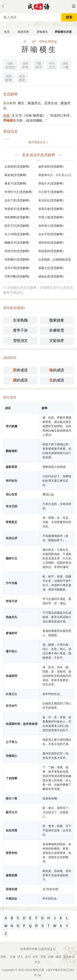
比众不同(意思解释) (51, 234)
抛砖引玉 (11, 558)
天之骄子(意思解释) (51, 192)
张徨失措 (11, 889)
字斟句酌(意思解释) (17, 276)
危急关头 (11, 617)
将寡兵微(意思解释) (51, 209)
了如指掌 (11, 778)
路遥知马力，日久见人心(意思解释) (55, 175)
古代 (52, 65)
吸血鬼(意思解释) (16, 175)
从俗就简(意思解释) (17, 167)
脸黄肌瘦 (11, 875)
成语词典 (23, 32)
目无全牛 (11, 706)
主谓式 (10, 65)
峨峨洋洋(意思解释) (17, 243)
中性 (25, 65)
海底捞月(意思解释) (17, 209)
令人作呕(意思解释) (17, 234)
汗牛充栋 (11, 583)
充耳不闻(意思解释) (17, 268)
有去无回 (11, 506)
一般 (65, 65)
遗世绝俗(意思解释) (51, 243)
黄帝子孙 (20, 330)
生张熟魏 (20, 320)
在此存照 (11, 830)
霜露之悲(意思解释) (51, 268)
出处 (6, 116)
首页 (7, 32)
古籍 (13, 957)
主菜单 (74, 6)
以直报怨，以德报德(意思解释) (55, 259)
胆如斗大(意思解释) (51, 183)
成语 (58, 957)
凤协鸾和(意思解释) (51, 251)
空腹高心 (11, 756)
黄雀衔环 (11, 633)
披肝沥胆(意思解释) (51, 167)
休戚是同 (11, 676)
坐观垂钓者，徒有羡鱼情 (22, 724)
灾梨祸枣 (57, 341)
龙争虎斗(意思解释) (51, 226)
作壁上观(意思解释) (51, 217)
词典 (51, 957)
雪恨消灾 (20, 341)
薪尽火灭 (11, 812)
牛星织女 (11, 899)
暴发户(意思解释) (16, 183)
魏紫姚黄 (57, 320)
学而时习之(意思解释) (18, 192)
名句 (28, 957)
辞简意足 (11, 522)
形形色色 (11, 853)
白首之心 (11, 694)
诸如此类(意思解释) (51, 276)
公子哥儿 (11, 742)
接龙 (22, 78)
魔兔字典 (38, 970)
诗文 (36, 957)
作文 (38, 962)
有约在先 (11, 481)
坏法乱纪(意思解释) (51, 200)
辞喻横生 (42, 32)
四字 (39, 65)
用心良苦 (11, 494)
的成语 (20, 370)
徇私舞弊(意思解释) (17, 217)
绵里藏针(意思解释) (17, 259)
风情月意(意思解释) (17, 251)
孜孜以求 (11, 538)
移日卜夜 (11, 798)
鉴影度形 (11, 467)
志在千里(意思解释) (17, 200)
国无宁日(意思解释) (17, 226)
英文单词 (69, 957)
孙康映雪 (57, 330)
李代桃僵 (11, 426)
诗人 (20, 957)
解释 (9, 78)
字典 (43, 957)
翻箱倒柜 (11, 451)
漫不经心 (11, 651)
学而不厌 (11, 601)
